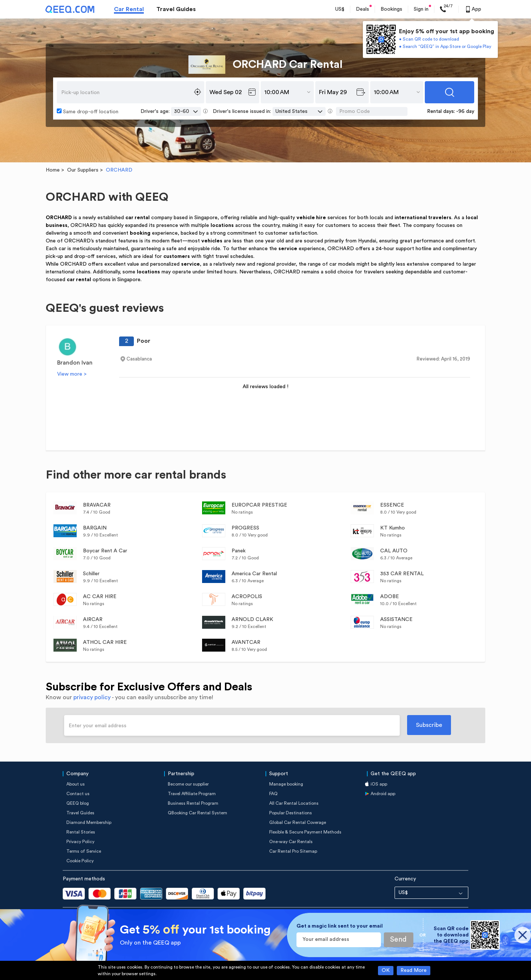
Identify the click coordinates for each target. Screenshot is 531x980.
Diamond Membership (89, 822)
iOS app (379, 784)
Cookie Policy (80, 861)
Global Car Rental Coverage (298, 822)
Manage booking (286, 784)
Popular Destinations (291, 813)
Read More (414, 970)
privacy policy (92, 697)
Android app (383, 794)
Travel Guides (176, 9)
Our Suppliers (83, 170)
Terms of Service (84, 851)
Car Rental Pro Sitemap (293, 851)
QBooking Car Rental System (197, 813)
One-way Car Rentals (291, 842)
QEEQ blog (78, 803)
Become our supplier (188, 784)
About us (76, 784)
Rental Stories (81, 832)
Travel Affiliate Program (192, 794)
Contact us (78, 794)
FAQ (273, 794)
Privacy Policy (80, 842)
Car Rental (129, 9)
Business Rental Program (193, 803)
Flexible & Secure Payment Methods (305, 832)
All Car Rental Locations (294, 803)
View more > (72, 374)
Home (53, 170)
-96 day (465, 111)
